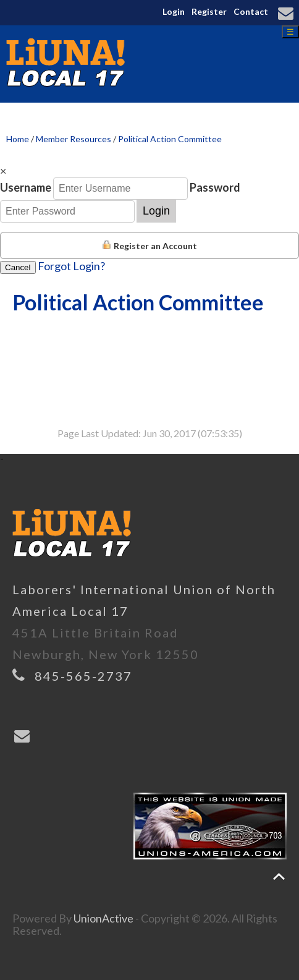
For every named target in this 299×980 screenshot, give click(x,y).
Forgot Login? (71, 266)
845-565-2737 (83, 676)
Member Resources (74, 139)
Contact (251, 11)
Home (18, 139)
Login (174, 11)
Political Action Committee (170, 139)
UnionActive (103, 918)
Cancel (18, 267)
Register (209, 11)
